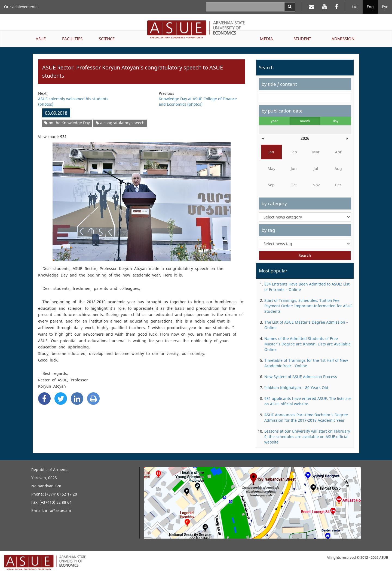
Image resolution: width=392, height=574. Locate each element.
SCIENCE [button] (107, 39)
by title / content (279, 84)
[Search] (290, 7)
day (336, 121)
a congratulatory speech (120, 123)
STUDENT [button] (302, 39)
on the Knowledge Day (67, 123)
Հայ (355, 7)
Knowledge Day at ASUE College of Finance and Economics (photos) (198, 101)
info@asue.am (58, 510)
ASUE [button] (41, 39)
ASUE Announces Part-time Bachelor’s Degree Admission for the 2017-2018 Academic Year (306, 417)
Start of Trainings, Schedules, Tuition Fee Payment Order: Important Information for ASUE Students (308, 306)
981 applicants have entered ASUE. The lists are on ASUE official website (308, 401)
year (274, 121)
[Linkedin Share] (77, 399)
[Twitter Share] (61, 399)
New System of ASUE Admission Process (301, 377)
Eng (370, 7)
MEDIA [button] (267, 39)
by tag (268, 230)
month (305, 121)
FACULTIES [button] (72, 39)
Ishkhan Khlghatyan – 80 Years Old (296, 388)
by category (274, 203)
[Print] (93, 399)
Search (305, 255)
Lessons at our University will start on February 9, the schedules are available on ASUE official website (307, 437)
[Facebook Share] (44, 399)
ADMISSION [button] (343, 39)
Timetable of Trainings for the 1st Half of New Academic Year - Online (306, 363)
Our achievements (21, 7)
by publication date (282, 111)
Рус (385, 7)
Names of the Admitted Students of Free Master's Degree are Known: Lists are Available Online (307, 344)
